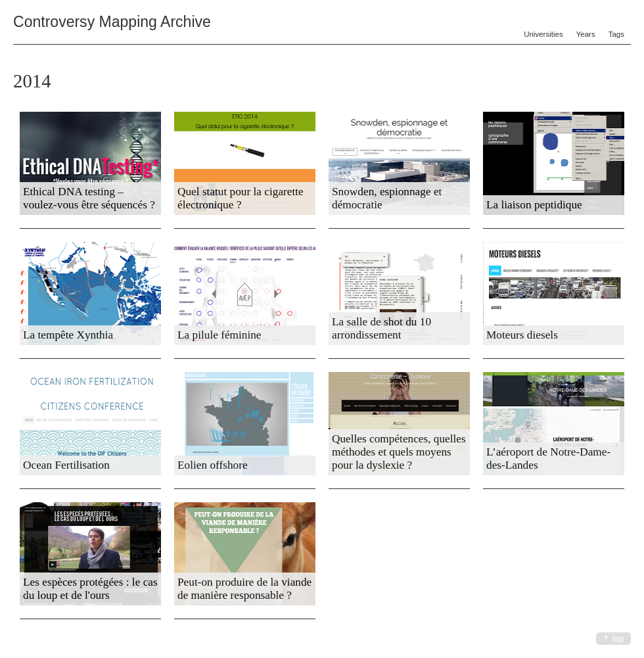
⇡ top (613, 639)
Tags (616, 34)
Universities (543, 34)
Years (586, 34)
